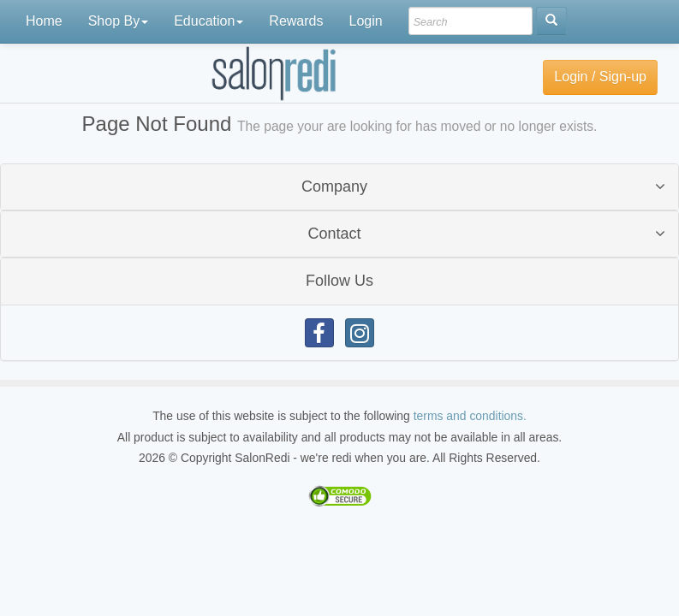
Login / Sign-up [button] (600, 77)
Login (365, 21)
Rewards (296, 21)
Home (44, 21)
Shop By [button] (118, 21)
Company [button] (334, 187)
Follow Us (339, 281)
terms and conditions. (470, 416)
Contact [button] (334, 234)
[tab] (339, 187)
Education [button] (208, 21)
